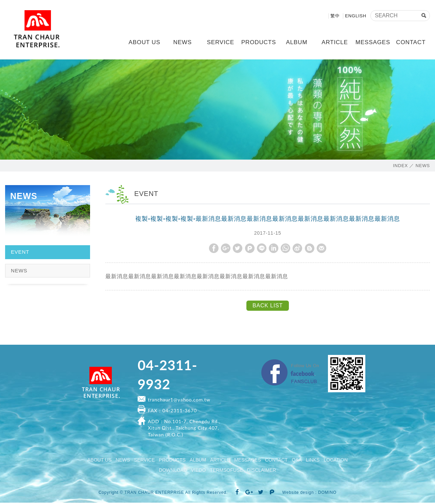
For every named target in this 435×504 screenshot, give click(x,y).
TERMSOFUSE (227, 471)
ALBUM (297, 42)
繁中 (335, 16)
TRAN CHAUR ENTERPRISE (39, 30)
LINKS (313, 461)
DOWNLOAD (173, 471)
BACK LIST (268, 307)
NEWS (182, 42)
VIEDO (198, 471)
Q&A (297, 461)
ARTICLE (335, 42)
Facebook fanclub (323, 363)
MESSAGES (373, 42)
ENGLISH (356, 16)
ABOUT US (144, 42)
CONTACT (411, 42)
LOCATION (336, 461)
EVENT (20, 253)
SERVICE (221, 42)
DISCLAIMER (262, 471)
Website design (298, 493)
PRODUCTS (259, 42)
